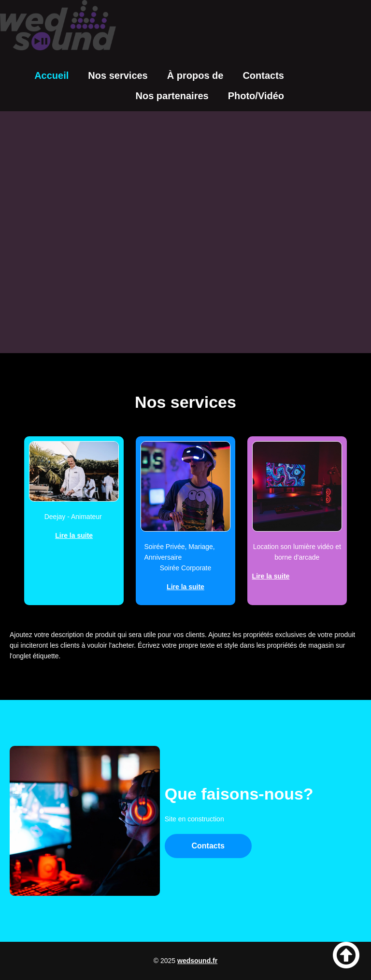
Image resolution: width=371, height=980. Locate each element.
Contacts (263, 75)
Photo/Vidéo (256, 96)
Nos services (118, 75)
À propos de (195, 75)
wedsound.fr (197, 961)
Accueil (51, 75)
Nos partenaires (172, 96)
